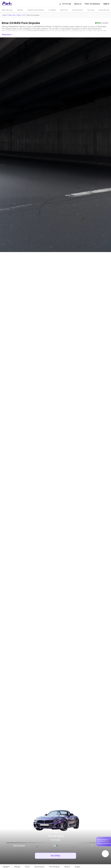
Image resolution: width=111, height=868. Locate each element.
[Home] (7, 4)
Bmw (19, 15)
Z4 (24, 15)
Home (5, 15)
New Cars (12, 15)
